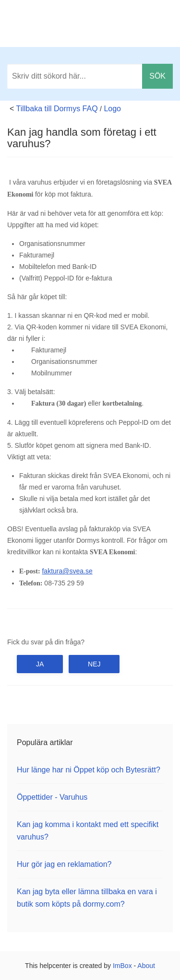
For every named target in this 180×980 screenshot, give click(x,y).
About (146, 966)
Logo (112, 109)
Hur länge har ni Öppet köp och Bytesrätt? (89, 770)
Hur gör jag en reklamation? (64, 864)
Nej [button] (94, 664)
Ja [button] (40, 664)
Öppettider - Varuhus (52, 797)
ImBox (122, 966)
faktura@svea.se (67, 571)
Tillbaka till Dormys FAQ (57, 109)
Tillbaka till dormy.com (128, 24)
